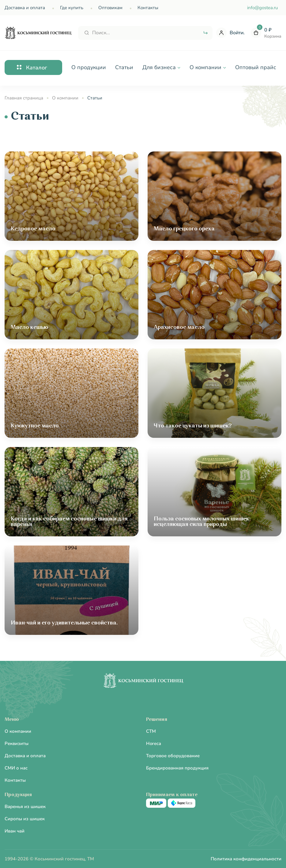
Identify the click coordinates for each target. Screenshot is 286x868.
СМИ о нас (16, 768)
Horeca (154, 743)
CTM (151, 731)
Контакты (148, 8)
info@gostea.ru (262, 8)
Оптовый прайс (256, 67)
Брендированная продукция (177, 768)
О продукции (89, 67)
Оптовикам (110, 8)
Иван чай (15, 831)
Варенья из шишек (25, 807)
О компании (18, 731)
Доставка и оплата (25, 8)
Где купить (72, 8)
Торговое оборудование (173, 756)
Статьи (124, 67)
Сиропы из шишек (25, 819)
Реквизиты (17, 743)
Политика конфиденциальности (246, 859)
